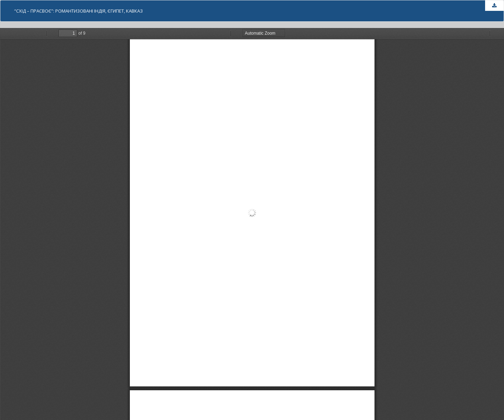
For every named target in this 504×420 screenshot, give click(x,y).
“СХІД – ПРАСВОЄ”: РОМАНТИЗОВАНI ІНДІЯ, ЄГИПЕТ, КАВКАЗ (79, 11)
